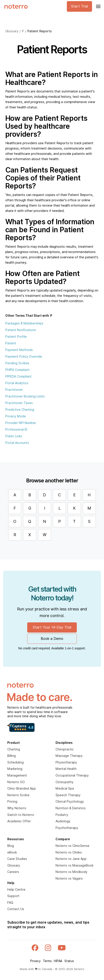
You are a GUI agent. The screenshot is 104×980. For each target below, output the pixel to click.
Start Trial (79, 6)
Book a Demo (52, 639)
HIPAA (58, 961)
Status (69, 961)
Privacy (35, 961)
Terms (47, 961)
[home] (15, 6)
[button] (98, 6)
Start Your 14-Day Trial (52, 627)
